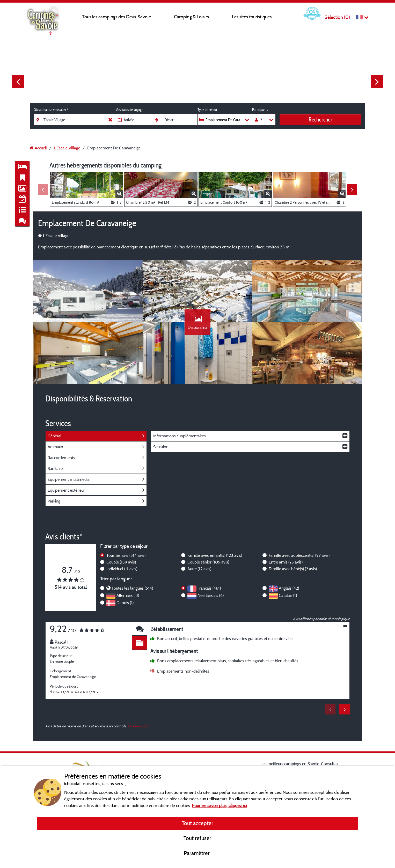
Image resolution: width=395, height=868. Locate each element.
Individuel (122, 569)
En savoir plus (138, 726)
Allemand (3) (128, 595)
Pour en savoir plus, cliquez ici (219, 805)
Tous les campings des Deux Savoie (116, 17)
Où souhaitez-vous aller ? (51, 110)
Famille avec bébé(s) (293, 569)
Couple (121, 562)
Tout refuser (197, 838)
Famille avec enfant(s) (215, 555)
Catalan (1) (288, 595)
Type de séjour (207, 110)
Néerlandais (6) (211, 595)
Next (377, 81)
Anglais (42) (289, 588)
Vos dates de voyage (129, 110)
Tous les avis (126, 555)
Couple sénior (208, 562)
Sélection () (337, 17)
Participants (260, 110)
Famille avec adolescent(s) (299, 555)
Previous (18, 81)
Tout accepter (197, 823)
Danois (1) (125, 603)
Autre (199, 569)
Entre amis (286, 562)
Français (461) (209, 588)
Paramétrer (197, 853)
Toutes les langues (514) (132, 588)
